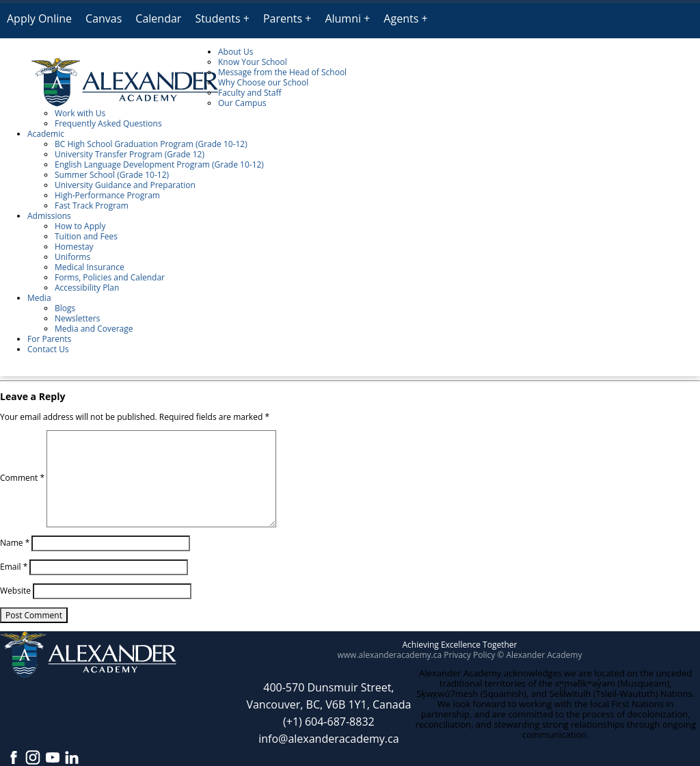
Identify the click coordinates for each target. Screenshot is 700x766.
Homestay (74, 247)
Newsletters (77, 318)
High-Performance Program (107, 195)
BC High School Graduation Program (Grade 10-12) (151, 144)
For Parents (49, 339)
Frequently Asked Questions (108, 123)
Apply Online (39, 18)
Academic (46, 134)
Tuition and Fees (86, 236)
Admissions (49, 216)
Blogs (65, 308)
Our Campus (242, 103)
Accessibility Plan (87, 288)
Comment (22, 478)
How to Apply (80, 226)
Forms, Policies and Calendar (110, 277)
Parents (283, 18)
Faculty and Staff (250, 93)
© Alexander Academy (539, 655)
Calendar (158, 18)
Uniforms (72, 257)
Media (39, 298)
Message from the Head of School (282, 72)
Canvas (104, 18)
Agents (401, 18)
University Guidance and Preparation (125, 185)
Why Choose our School (263, 82)
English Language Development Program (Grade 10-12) (159, 164)
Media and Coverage (94, 329)
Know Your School (253, 62)
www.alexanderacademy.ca (390, 655)
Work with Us (80, 113)
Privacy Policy (469, 655)
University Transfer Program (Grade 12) (130, 154)
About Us (235, 52)
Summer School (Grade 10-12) (112, 175)
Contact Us (48, 349)
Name (15, 543)
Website (15, 591)
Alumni (343, 18)
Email (14, 567)
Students (217, 18)
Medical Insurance (90, 267)
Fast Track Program (92, 206)
